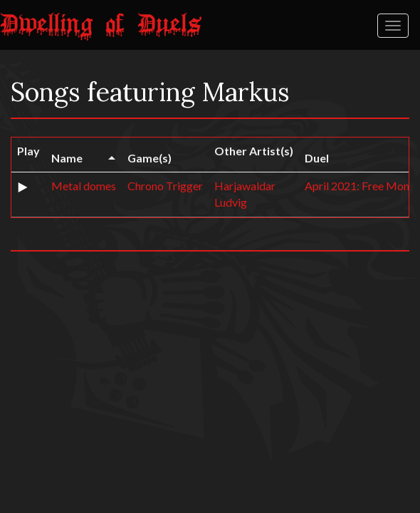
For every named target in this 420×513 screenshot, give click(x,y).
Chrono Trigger (165, 186)
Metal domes (84, 186)
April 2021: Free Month (362, 186)
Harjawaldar (245, 186)
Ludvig (231, 202)
